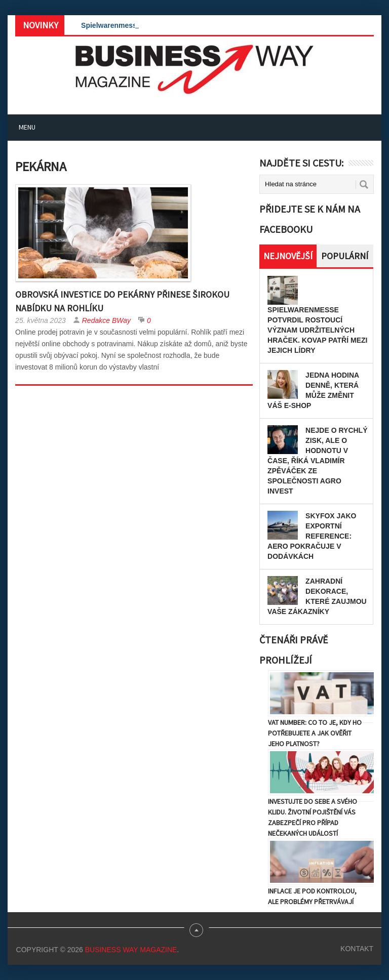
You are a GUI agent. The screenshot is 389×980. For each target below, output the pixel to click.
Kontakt (357, 949)
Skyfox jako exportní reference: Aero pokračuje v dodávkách (312, 536)
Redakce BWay (106, 320)
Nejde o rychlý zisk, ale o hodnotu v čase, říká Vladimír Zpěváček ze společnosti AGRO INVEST (317, 461)
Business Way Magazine (131, 950)
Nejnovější (288, 256)
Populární (345, 256)
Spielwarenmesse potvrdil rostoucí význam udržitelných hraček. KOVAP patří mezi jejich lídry (317, 330)
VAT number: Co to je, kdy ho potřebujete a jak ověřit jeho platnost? (315, 733)
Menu (27, 127)
